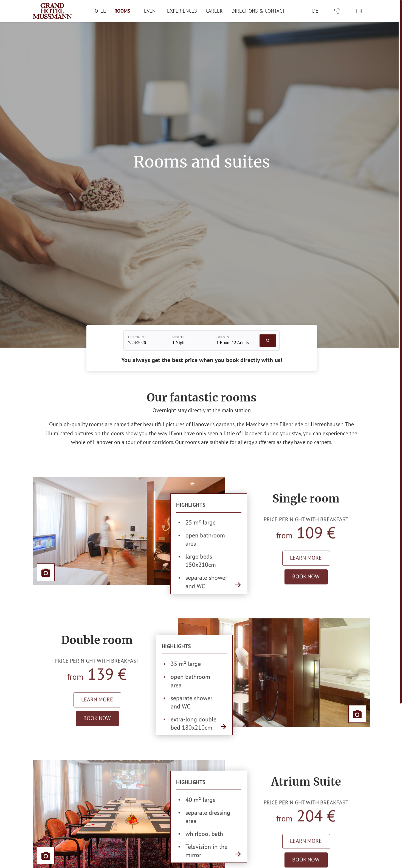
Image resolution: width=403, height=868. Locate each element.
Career (214, 11)
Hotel (98, 11)
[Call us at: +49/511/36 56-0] (337, 11)
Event (151, 11)
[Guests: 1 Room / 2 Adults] (234, 341)
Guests (223, 337)
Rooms (122, 11)
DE (315, 11)
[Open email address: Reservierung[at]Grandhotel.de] (359, 11)
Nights (178, 337)
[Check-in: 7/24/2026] (146, 341)
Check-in (136, 337)
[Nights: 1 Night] (190, 341)
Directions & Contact (258, 11)
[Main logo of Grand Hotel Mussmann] (52, 11)
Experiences (182, 11)
